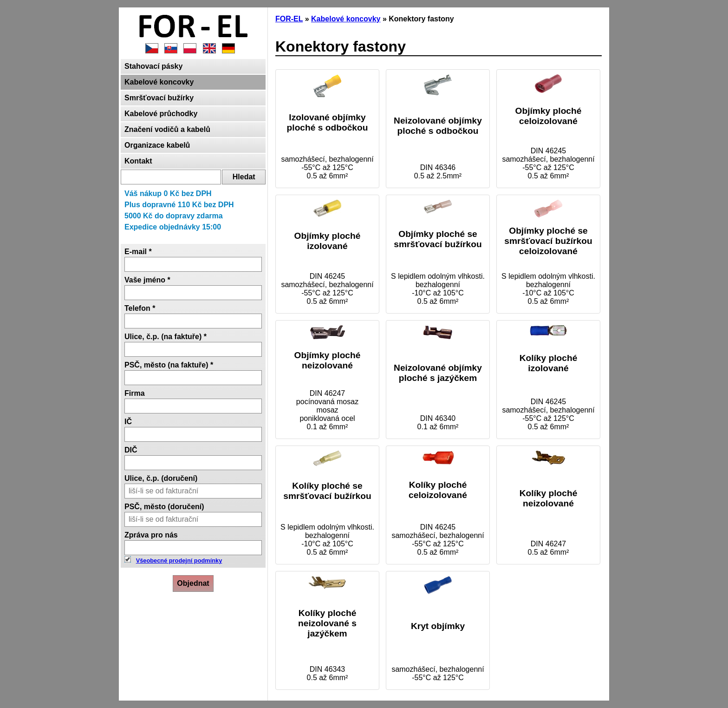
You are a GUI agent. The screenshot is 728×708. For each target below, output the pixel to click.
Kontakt (138, 161)
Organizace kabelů (157, 145)
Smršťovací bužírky (159, 98)
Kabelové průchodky (161, 114)
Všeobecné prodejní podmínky (179, 560)
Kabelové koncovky (159, 82)
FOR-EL (289, 19)
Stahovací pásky (153, 66)
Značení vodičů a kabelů (167, 129)
